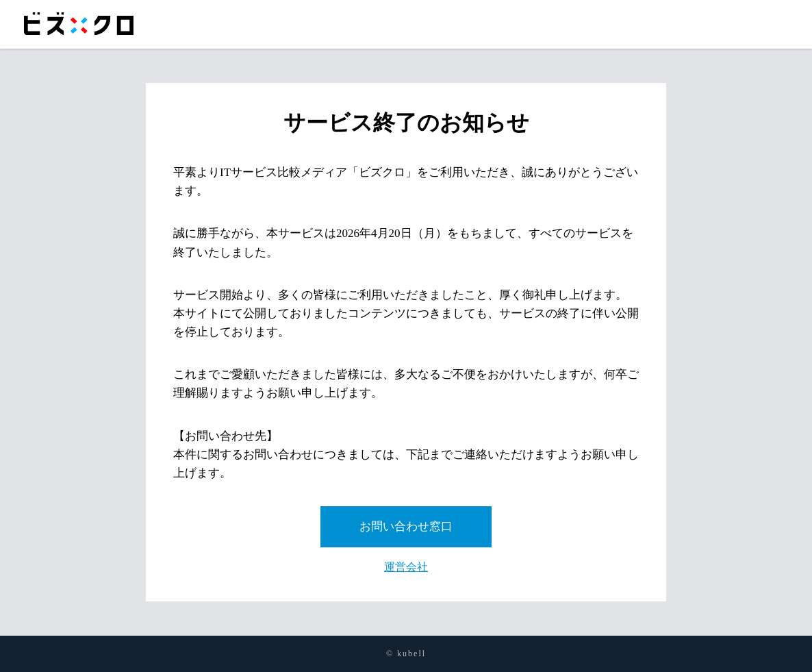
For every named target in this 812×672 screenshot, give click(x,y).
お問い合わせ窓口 (406, 526)
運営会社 (406, 567)
